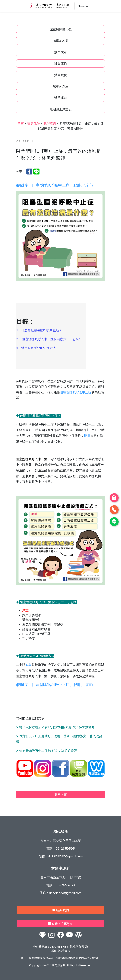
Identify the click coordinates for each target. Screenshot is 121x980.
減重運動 (61, 98)
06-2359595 (65, 848)
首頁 (21, 124)
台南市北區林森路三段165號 (61, 841)
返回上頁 (61, 795)
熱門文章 (61, 52)
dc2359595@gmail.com (65, 856)
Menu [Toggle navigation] (83, 6)
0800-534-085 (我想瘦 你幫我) (69, 947)
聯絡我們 (61, 910)
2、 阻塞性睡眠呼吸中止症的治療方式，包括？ (49, 339)
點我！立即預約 (61, 924)
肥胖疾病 (50, 124)
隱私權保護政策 (61, 951)
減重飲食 (61, 75)
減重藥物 (61, 64)
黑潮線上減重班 (61, 109)
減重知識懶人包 (61, 29)
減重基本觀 (61, 41)
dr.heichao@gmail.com (65, 893)
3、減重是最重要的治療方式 (36, 348)
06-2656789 (65, 885)
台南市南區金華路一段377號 (61, 877)
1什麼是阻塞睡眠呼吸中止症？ (40, 330)
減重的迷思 (61, 86)
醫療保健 (34, 124)
